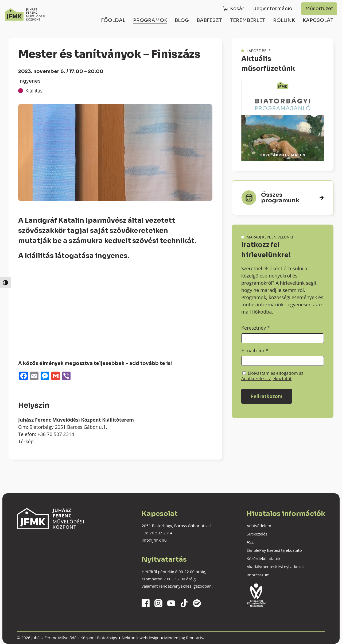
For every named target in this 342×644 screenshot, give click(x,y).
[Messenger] (45, 376)
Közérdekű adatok (263, 558)
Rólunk (284, 20)
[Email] (34, 376)
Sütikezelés (257, 534)
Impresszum (258, 575)
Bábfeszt (209, 20)
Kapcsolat (318, 20)
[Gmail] (56, 376)
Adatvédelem (259, 526)
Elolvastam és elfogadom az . (272, 376)
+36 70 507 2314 (157, 533)
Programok (150, 20)
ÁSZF (251, 542)
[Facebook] (24, 376)
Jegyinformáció (273, 9)
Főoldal (113, 20)
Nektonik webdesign (141, 638)
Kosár (237, 9)
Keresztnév (256, 328)
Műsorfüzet (319, 9)
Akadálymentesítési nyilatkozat (275, 566)
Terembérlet (248, 20)
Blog (182, 20)
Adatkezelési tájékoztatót (266, 379)
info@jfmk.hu (154, 540)
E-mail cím (255, 350)
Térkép (26, 441)
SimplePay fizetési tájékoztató (274, 550)
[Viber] (66, 376)
